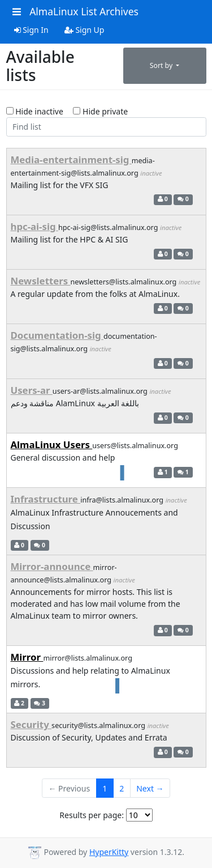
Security (31, 724)
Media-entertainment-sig (71, 159)
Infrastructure (46, 499)
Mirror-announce (52, 566)
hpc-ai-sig (34, 226)
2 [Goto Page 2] (122, 788)
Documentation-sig (57, 335)
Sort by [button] (162, 65)
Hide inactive (35, 111)
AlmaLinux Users (52, 444)
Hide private (100, 111)
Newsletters (41, 281)
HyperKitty (109, 852)
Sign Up (85, 30)
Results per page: (92, 815)
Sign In (31, 30)
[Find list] (106, 127)
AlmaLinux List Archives (84, 11)
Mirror (27, 657)
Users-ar (32, 390)
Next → (150, 788)
